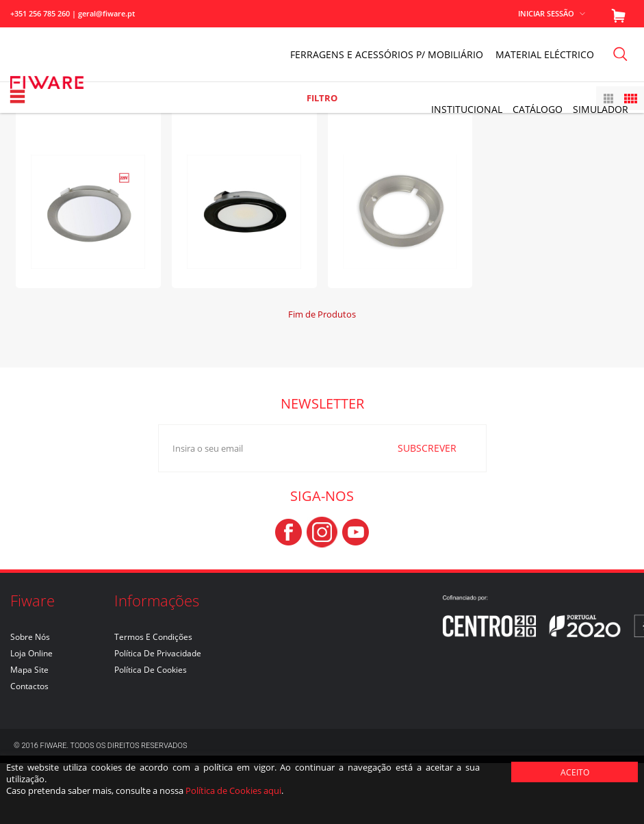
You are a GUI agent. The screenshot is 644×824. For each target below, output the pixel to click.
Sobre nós (30, 698)
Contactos (29, 747)
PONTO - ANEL (400, 159)
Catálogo (538, 109)
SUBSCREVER (418, 508)
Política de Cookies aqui (233, 790)
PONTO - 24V (244, 159)
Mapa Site (29, 731)
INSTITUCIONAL (467, 109)
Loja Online (31, 714)
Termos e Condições (153, 698)
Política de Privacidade (158, 714)
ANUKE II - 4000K (88, 159)
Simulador (601, 109)
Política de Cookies (151, 731)
